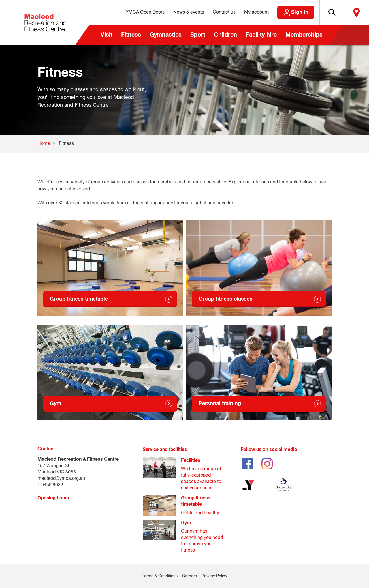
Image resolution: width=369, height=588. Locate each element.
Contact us (224, 12)
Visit (107, 35)
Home (44, 144)
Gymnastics (166, 35)
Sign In (300, 12)
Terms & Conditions (160, 576)
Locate (357, 12)
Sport (198, 35)
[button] (332, 12)
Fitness (131, 35)
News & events (189, 12)
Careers (190, 576)
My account (256, 12)
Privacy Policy (214, 576)
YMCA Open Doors (145, 12)
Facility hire (261, 35)
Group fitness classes (226, 299)
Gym (55, 404)
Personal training (220, 404)
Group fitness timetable (79, 299)
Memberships (304, 35)
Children (225, 35)
